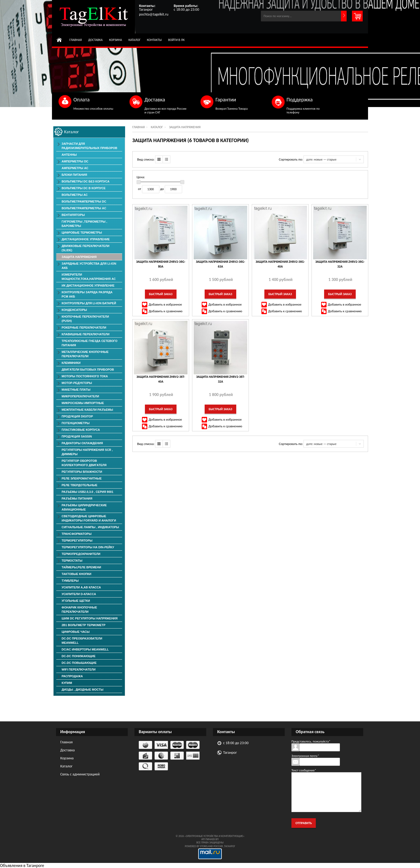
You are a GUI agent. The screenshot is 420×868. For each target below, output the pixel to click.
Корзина (115, 40)
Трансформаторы (77, 534)
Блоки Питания (74, 175)
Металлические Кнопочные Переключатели (85, 354)
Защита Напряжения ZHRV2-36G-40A (280, 264)
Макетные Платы (76, 390)
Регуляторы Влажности (82, 472)
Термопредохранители (81, 554)
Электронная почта (305, 756)
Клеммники (71, 363)
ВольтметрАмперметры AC (84, 208)
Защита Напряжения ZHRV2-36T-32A (220, 379)
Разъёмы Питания (77, 498)
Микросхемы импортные (83, 403)
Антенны (69, 155)
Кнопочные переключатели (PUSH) (85, 319)
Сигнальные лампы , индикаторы (90, 527)
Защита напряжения (79, 257)
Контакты (154, 40)
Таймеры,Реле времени (81, 567)
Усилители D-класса (79, 594)
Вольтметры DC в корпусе (84, 188)
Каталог (134, 40)
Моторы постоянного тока (85, 376)
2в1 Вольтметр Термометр (84, 625)
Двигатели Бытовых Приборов (88, 370)
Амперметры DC (75, 161)
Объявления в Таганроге (22, 865)
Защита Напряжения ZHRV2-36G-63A (220, 264)
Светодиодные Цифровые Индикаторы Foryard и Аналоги (89, 518)
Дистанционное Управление (86, 239)
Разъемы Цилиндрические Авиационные (84, 507)
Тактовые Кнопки (76, 574)
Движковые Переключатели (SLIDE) (85, 248)
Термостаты (72, 561)
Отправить (304, 823)
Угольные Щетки (76, 601)
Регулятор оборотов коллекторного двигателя (84, 463)
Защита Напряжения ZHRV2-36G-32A (340, 264)
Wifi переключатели (79, 669)
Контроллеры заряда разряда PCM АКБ (87, 294)
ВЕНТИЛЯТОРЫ (73, 215)
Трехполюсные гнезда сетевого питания (89, 343)
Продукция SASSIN (77, 436)
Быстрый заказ (161, 294)
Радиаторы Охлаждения (82, 443)
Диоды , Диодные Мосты (82, 690)
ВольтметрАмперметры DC (84, 201)
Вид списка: (146, 159)
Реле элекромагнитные (82, 478)
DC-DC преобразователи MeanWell (82, 641)
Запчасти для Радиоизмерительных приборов (89, 146)
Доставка (95, 40)
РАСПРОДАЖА (72, 676)
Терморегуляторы (77, 540)
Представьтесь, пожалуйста (311, 741)
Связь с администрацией (80, 774)
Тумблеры (70, 581)
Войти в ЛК (177, 40)
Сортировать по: (291, 159)
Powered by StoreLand (199, 846)
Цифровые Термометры (82, 233)
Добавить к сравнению (166, 311)
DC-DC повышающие (79, 663)
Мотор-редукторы (77, 383)
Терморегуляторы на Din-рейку (88, 547)
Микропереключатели (80, 396)
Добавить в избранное (165, 304)
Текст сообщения (304, 770)
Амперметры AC (75, 168)
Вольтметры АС (75, 195)
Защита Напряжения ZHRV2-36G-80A (161, 264)
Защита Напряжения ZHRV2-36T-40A (161, 379)
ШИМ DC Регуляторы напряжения (90, 618)
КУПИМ (67, 683)
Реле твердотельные (80, 485)
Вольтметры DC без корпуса (86, 181)
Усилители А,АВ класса (81, 587)
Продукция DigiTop (77, 416)
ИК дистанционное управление (88, 285)
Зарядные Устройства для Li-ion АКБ (89, 266)
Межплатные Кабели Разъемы (87, 410)
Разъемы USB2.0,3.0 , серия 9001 (87, 492)
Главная (76, 40)
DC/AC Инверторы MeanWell (85, 649)
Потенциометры (76, 423)
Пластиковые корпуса (81, 430)
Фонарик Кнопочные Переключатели (79, 610)
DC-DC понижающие (79, 656)
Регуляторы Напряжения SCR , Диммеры (87, 452)
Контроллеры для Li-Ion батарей (89, 303)
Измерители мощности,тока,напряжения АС (89, 277)
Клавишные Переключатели (86, 334)
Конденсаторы (74, 310)
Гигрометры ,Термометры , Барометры (84, 224)
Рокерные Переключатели (84, 328)
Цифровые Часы (76, 632)
